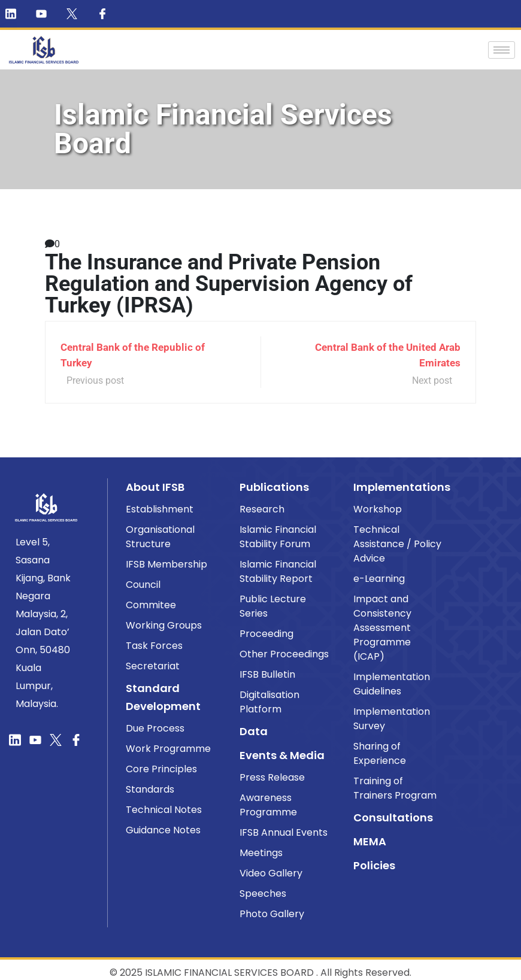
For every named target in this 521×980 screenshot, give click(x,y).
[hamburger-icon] (502, 50)
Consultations (393, 817)
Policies (374, 865)
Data (254, 731)
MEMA (370, 841)
